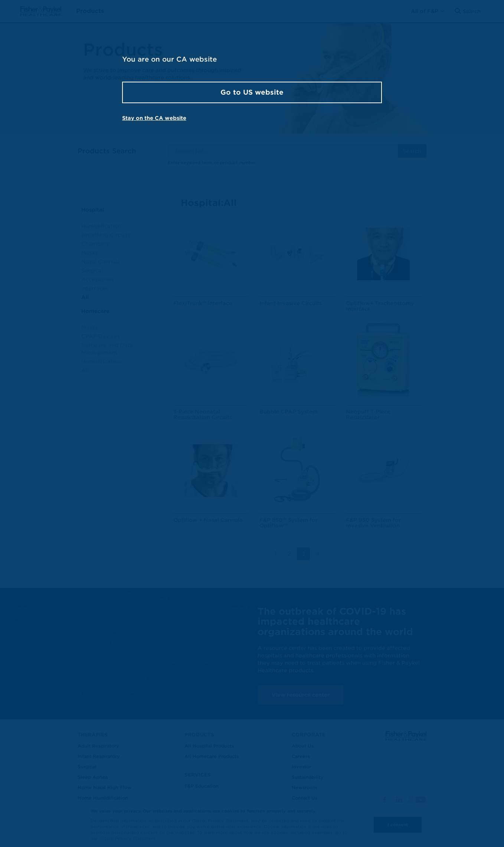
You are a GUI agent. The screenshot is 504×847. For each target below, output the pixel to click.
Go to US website (252, 92)
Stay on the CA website (154, 118)
